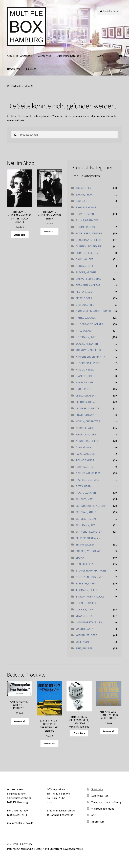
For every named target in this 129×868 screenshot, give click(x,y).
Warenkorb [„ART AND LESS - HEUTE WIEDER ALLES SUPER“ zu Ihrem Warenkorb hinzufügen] (109, 731)
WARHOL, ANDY (85, 629)
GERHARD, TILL (85, 305)
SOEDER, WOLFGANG (88, 551)
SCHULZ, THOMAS (86, 519)
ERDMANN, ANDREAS (88, 285)
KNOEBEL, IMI (84, 376)
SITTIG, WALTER (85, 544)
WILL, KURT (83, 642)
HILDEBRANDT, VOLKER (90, 324)
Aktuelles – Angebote (19, 56)
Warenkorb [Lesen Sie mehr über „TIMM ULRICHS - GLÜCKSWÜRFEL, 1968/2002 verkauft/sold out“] (79, 733)
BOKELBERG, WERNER (89, 233)
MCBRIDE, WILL (85, 428)
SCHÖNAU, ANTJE (86, 512)
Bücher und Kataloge (69, 56)
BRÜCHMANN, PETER (88, 240)
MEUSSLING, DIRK (86, 434)
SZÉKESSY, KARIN (86, 583)
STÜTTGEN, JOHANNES (89, 577)
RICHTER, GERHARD (88, 480)
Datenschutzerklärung (20, 849)
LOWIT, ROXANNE (86, 415)
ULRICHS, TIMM (85, 609)
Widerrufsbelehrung (103, 809)
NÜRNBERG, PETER (87, 441)
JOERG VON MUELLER (88, 350)
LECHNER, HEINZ (86, 402)
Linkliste (31, 69)
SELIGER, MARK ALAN (88, 538)
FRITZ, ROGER (84, 298)
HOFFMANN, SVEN (86, 337)
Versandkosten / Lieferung (106, 802)
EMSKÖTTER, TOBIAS (88, 279)
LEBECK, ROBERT (86, 395)
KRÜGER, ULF (83, 389)
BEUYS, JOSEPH (85, 214)
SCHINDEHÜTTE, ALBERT (91, 506)
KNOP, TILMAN (84, 382)
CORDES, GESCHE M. (87, 253)
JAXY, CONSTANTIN (87, 344)
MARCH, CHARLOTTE (88, 421)
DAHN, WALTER (85, 259)
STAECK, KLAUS (85, 564)
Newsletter (14, 69)
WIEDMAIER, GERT (87, 635)
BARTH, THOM (84, 194)
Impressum (98, 822)
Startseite (16, 86)
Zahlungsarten (100, 796)
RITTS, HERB (83, 486)
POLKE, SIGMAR (85, 460)
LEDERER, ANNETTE (88, 408)
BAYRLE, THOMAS (86, 207)
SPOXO (80, 558)
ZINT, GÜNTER (84, 648)
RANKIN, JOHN (84, 467)
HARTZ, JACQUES (86, 318)
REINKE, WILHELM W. (88, 473)
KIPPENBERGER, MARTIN (91, 357)
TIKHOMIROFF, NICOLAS (90, 597)
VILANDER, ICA (84, 616)
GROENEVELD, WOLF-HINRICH (93, 311)
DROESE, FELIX (84, 266)
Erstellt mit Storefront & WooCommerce (59, 849)
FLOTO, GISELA (84, 292)
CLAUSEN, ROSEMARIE (89, 246)
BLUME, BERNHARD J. (88, 220)
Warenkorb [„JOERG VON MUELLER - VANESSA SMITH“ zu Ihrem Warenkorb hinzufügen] (49, 231)
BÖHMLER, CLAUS (86, 227)
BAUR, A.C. (82, 201)
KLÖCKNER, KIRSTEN (88, 363)
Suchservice (44, 56)
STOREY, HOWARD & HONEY (92, 571)
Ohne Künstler (84, 447)
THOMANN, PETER (87, 590)
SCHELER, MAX (84, 499)
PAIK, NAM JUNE (85, 454)
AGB (94, 815)
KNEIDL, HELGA (85, 369)
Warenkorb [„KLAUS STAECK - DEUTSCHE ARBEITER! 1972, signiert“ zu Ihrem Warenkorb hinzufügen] (49, 743)
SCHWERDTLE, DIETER (89, 532)
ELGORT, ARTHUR (86, 272)
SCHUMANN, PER (86, 525)
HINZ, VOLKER (84, 331)
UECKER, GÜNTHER (87, 603)
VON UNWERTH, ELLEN (89, 622)
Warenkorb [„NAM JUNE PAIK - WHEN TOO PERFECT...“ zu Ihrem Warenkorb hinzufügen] (20, 721)
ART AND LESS (84, 188)
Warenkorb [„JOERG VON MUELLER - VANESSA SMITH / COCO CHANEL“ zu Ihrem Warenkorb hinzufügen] (20, 235)
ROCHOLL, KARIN (86, 493)
